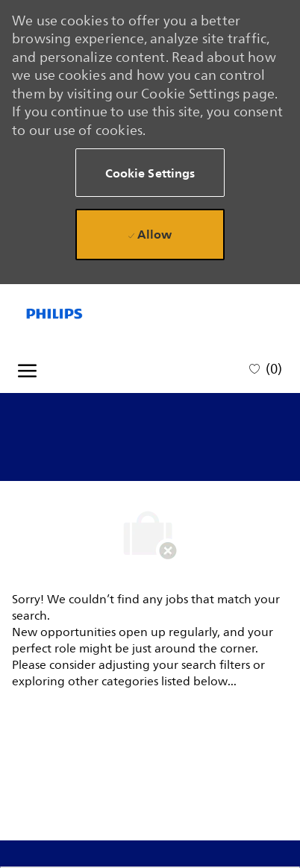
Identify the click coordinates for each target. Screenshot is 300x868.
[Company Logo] (79, 314)
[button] (150, 173)
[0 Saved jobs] (266, 368)
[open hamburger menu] (27, 368)
